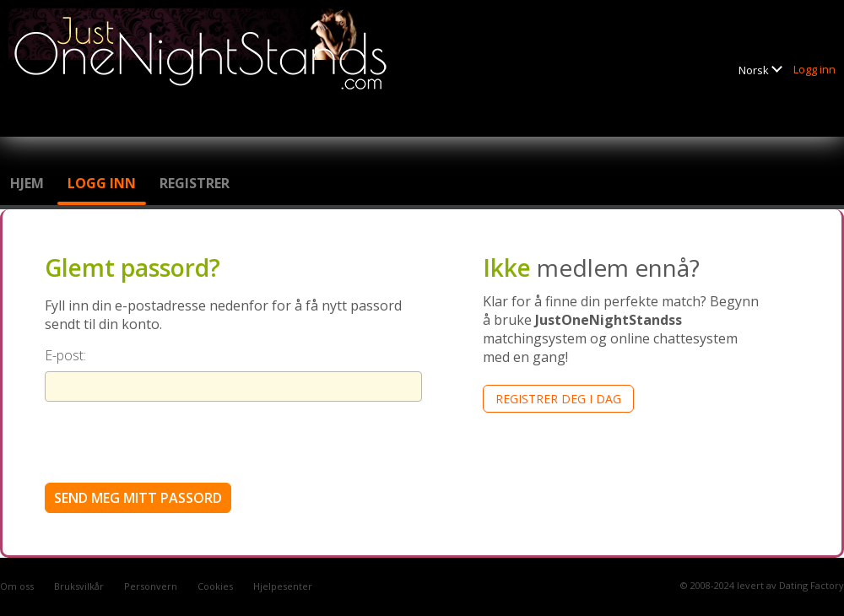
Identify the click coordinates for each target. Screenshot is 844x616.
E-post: (65, 355)
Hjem (27, 183)
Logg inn (814, 69)
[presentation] (173, 441)
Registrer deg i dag (558, 399)
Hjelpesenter (283, 586)
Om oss (17, 586)
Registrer (195, 183)
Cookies (215, 586)
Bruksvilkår (79, 586)
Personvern (151, 586)
